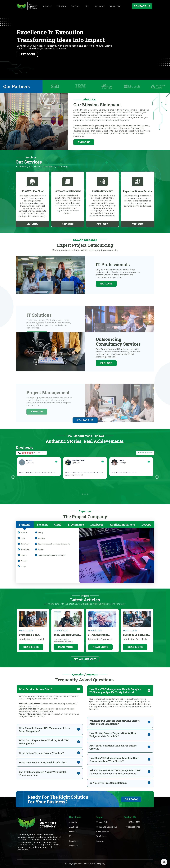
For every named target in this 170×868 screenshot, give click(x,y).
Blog (87, 6)
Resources (115, 6)
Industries (100, 6)
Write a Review (145, 453)
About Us (47, 6)
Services (75, 6)
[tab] (25, 525)
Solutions (61, 6)
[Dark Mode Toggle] (164, 862)
